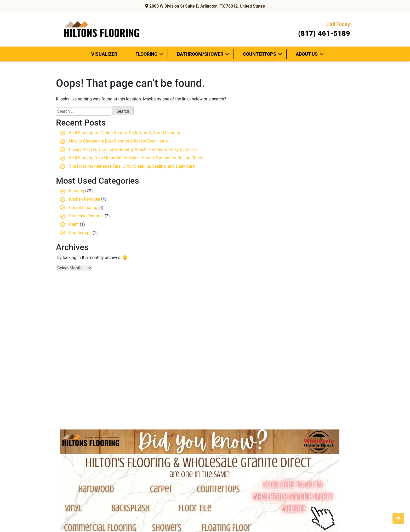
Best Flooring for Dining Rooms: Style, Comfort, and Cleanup (125, 133)
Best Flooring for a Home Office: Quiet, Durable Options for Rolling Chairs (136, 158)
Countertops (260, 54)
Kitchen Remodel (85, 199)
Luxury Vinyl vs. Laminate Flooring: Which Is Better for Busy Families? (133, 149)
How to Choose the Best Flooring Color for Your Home (118, 141)
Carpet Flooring (83, 208)
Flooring (146, 54)
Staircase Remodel (86, 216)
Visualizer (104, 54)
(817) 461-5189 (322, 29)
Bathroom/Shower (200, 54)
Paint (74, 224)
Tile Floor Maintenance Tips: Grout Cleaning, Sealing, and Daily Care (132, 166)
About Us (307, 54)
